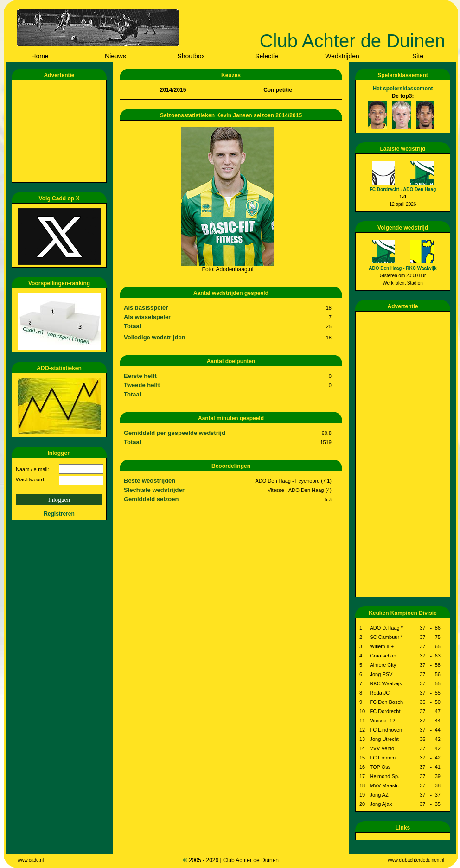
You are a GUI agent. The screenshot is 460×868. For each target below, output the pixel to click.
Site (418, 56)
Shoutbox (191, 56)
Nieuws (115, 56)
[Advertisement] (61, 131)
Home (40, 56)
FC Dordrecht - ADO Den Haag (403, 189)
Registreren (59, 514)
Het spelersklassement (402, 89)
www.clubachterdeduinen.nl (416, 860)
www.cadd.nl (31, 860)
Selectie (267, 56)
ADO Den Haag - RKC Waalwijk (402, 268)
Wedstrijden (342, 56)
